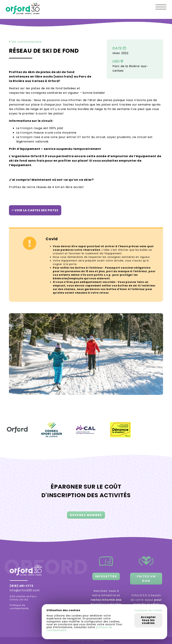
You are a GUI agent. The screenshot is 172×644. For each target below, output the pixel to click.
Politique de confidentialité (19, 607)
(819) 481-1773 (21, 586)
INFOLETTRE (106, 576)
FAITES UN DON (146, 579)
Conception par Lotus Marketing (86, 640)
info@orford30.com (25, 590)
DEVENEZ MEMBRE (86, 519)
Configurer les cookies (148, 610)
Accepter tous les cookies (148, 620)
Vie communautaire (25, 42)
